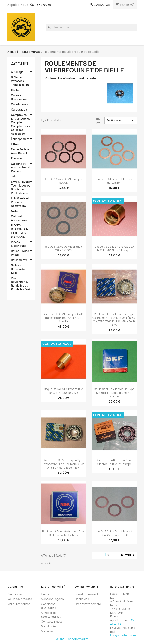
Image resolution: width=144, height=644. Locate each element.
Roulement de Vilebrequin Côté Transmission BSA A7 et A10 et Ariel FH (64, 318)
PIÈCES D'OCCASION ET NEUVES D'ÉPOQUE (20, 231)
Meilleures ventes (19, 604)
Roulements (19, 260)
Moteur (16, 211)
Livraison (47, 594)
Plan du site (48, 626)
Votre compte (87, 587)
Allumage (17, 72)
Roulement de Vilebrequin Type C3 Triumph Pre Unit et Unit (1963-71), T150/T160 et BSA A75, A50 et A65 (114, 320)
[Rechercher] (91, 27)
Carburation (19, 110)
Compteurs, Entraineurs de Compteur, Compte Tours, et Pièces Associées (21, 124)
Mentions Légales (52, 599)
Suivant (128, 555)
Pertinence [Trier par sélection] (121, 121)
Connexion (82, 599)
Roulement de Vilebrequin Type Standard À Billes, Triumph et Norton (114, 393)
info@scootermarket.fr (125, 635)
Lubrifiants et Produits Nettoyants (20, 202)
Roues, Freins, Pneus (20, 253)
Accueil (21, 64)
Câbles (16, 90)
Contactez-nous (52, 622)
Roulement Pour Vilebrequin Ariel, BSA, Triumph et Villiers (64, 533)
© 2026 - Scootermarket (72, 639)
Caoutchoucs (20, 104)
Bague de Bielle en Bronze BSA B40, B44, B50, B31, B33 (64, 391)
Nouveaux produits (20, 599)
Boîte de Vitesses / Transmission (20, 81)
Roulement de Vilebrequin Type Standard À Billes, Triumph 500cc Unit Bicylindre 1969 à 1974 (64, 464)
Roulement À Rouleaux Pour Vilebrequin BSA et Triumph (114, 462)
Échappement (20, 139)
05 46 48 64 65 (41, 5)
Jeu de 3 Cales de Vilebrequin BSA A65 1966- (64, 248)
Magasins (47, 631)
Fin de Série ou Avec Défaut (21, 151)
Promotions (15, 594)
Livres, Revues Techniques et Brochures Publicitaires (21, 187)
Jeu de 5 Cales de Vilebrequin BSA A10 (64, 181)
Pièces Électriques (19, 244)
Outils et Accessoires (19, 218)
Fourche (16, 158)
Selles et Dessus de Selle (18, 269)
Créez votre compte (88, 604)
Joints (15, 176)
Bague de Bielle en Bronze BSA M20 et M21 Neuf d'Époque (114, 248)
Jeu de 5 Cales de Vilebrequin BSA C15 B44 (114, 181)
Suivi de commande (87, 594)
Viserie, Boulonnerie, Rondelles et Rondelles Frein (21, 284)
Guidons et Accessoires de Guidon (21, 167)
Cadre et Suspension (19, 97)
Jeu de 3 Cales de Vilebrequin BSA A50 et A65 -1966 (114, 533)
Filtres (15, 144)
